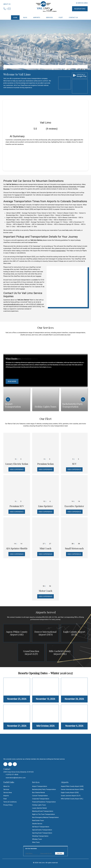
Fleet (5, 799)
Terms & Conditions (10, 802)
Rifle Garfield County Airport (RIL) (60, 652)
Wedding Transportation (40, 836)
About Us (7, 4)
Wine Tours (36, 842)
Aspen (50, 187)
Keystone (65, 187)
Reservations (80, 9)
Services (6, 789)
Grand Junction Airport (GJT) (31, 652)
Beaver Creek (43, 187)
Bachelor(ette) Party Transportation (44, 789)
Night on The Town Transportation (44, 814)
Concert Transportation (40, 796)
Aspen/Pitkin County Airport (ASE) (17, 633)
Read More (12, 381)
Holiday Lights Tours (39, 805)
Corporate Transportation (41, 799)
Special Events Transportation (42, 830)
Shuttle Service (37, 824)
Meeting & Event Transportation (43, 811)
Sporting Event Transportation (42, 833)
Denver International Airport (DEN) (45, 633)
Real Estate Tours (38, 820)
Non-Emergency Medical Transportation (45, 817)
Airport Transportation (40, 786)
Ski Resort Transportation (41, 827)
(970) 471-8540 (35, 304)
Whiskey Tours (37, 839)
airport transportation (58, 251)
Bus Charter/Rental (38, 792)
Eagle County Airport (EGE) (74, 633)
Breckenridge (57, 187)
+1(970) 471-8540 (11, 775)
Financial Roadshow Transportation (44, 802)
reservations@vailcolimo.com (13, 304)
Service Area (83, 3)
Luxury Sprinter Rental (39, 808)
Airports (6, 796)
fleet (23, 193)
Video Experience (17, 469)
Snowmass (73, 187)
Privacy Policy (8, 805)
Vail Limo (42, 863)
